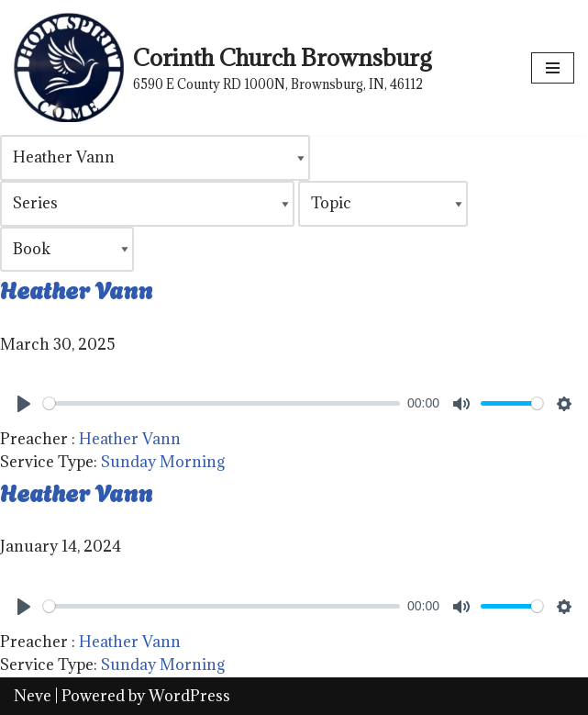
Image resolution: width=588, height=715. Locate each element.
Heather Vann (76, 288)
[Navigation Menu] (553, 68)
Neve (33, 696)
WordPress (189, 696)
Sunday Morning (163, 462)
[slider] (222, 403)
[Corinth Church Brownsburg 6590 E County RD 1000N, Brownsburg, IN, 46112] (222, 67)
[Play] (24, 404)
